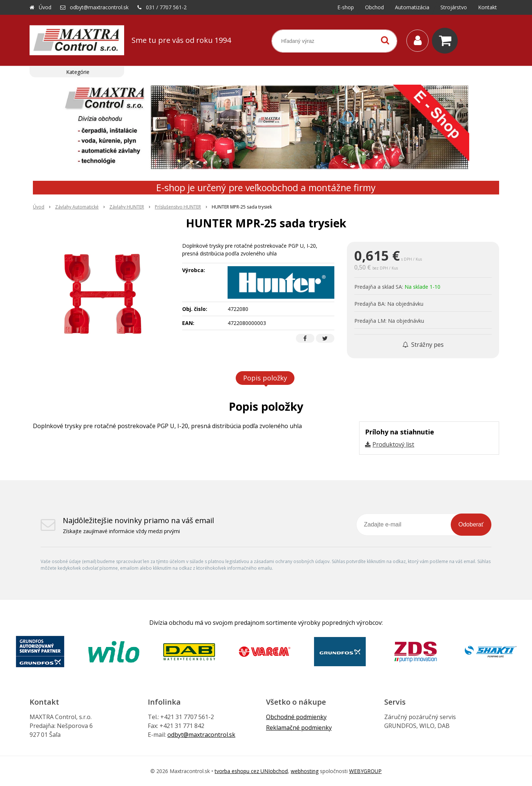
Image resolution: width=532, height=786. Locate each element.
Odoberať (471, 524)
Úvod (45, 7)
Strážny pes (423, 345)
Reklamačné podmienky (299, 728)
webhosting (305, 771)
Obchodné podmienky (296, 717)
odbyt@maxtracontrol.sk (99, 7)
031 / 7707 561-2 (166, 7)
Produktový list (393, 444)
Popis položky (265, 378)
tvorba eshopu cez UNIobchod (251, 771)
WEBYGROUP (365, 771)
